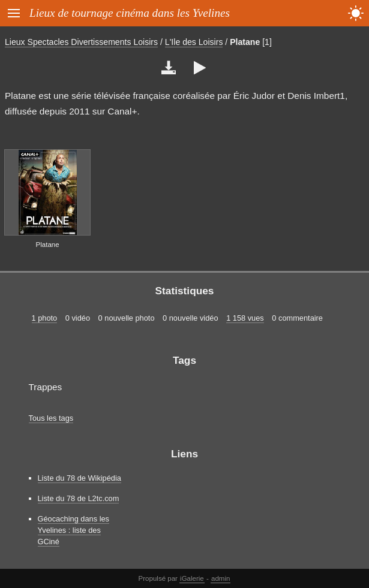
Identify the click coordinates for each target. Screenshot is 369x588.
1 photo (45, 318)
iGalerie (192, 578)
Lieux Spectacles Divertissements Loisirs (81, 42)
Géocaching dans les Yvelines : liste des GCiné (74, 530)
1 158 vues (245, 318)
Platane (245, 42)
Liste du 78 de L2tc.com (79, 498)
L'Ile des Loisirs (194, 42)
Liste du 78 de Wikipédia (79, 478)
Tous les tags (51, 418)
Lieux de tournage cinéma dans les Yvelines (130, 13)
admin (220, 578)
